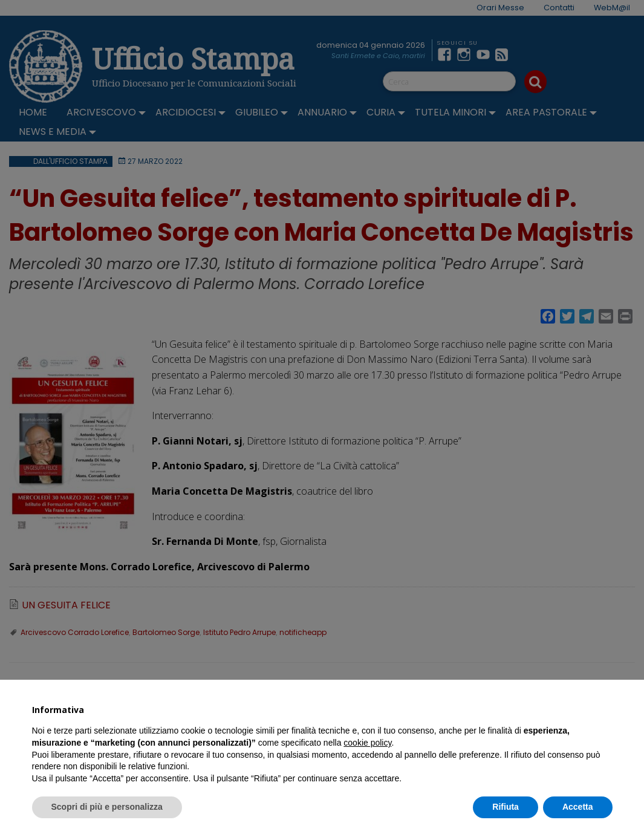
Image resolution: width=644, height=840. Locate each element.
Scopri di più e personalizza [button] (107, 807)
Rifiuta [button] (506, 807)
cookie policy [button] (367, 743)
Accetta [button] (578, 807)
